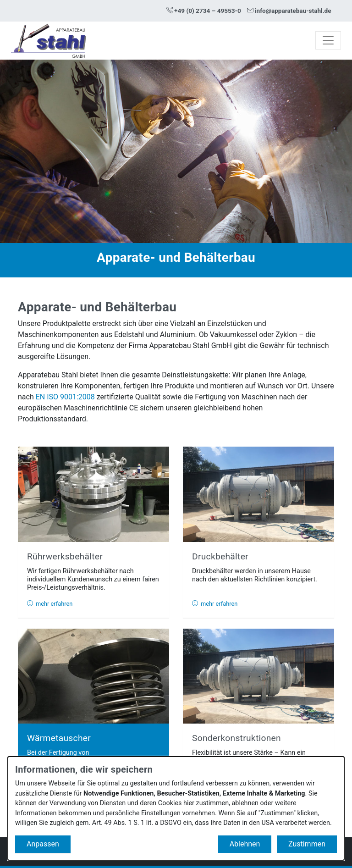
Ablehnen (245, 844)
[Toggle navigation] (328, 40)
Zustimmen (307, 844)
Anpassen (43, 844)
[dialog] (176, 808)
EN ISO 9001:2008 (65, 397)
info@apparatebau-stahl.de (289, 11)
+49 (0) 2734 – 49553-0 (204, 11)
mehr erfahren (50, 604)
